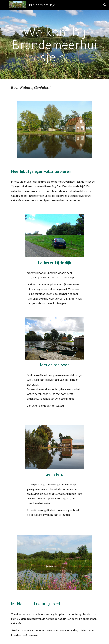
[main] (54, 44)
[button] (4, 5)
